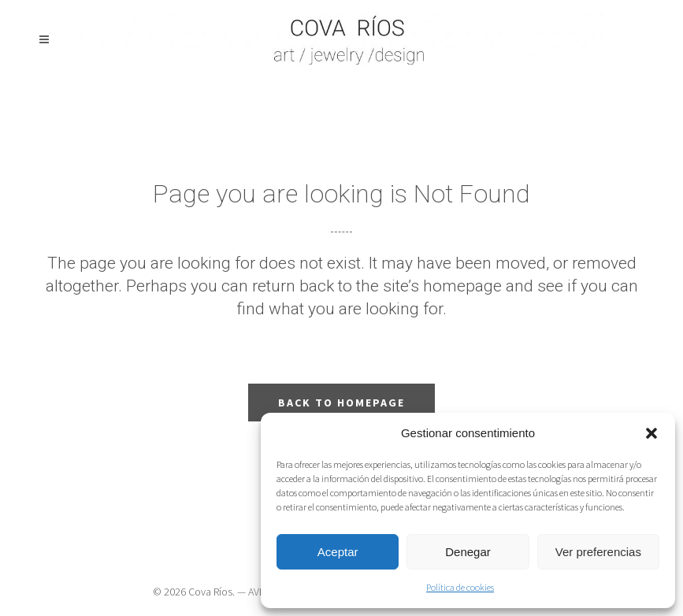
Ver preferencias (598, 552)
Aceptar (338, 552)
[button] (651, 433)
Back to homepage (341, 403)
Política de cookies (460, 587)
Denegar (468, 552)
